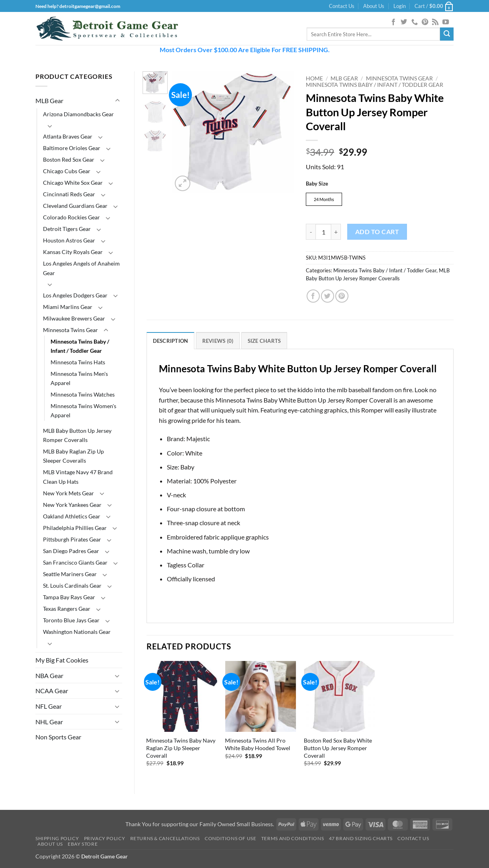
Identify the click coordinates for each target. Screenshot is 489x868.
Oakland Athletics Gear (72, 516)
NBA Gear (49, 675)
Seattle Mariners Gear (70, 574)
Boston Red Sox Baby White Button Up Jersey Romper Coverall (338, 749)
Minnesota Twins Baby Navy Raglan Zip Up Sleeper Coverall (181, 749)
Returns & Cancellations (165, 840)
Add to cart (377, 233)
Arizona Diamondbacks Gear (78, 114)
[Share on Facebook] (313, 297)
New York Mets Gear (68, 493)
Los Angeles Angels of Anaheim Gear (81, 268)
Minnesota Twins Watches (83, 394)
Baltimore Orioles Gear (72, 148)
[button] (400, 6)
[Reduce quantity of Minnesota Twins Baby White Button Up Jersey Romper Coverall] (311, 233)
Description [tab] (171, 342)
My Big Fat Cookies (62, 660)
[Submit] (447, 34)
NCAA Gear (52, 691)
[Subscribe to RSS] (435, 22)
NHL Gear (49, 722)
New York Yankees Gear (72, 505)
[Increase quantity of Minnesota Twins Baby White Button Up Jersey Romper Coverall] (336, 233)
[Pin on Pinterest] (342, 297)
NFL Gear (49, 706)
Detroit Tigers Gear (67, 229)
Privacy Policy (105, 840)
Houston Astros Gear (69, 240)
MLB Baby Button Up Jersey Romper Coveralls (77, 435)
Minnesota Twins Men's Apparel (79, 378)
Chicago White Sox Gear (73, 183)
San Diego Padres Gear (71, 551)
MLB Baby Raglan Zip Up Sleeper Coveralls (73, 456)
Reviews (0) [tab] (218, 342)
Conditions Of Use (230, 840)
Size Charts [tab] (264, 342)
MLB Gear (49, 101)
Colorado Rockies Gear (71, 217)
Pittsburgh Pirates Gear (72, 539)
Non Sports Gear (58, 737)
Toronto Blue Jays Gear (71, 620)
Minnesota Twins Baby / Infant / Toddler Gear (80, 346)
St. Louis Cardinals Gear (72, 586)
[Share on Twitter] (328, 297)
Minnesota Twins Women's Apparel (83, 411)
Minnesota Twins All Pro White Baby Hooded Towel (258, 745)
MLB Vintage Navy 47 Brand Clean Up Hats (78, 477)
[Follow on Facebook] (393, 22)
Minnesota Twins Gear (70, 330)
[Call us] (415, 22)
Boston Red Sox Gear (69, 159)
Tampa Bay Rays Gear (69, 597)
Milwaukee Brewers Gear (74, 318)
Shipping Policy (57, 840)
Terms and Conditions (292, 840)
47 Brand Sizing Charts (361, 840)
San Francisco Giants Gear (75, 562)
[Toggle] (117, 101)
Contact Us (342, 6)
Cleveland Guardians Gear (75, 206)
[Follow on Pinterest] (425, 22)
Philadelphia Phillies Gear (75, 528)
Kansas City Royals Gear (73, 252)
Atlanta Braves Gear (68, 136)
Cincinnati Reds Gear (69, 194)
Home (314, 78)
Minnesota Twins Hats (78, 362)
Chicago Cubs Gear (67, 171)
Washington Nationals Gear (77, 632)
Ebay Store (83, 845)
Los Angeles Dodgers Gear (75, 295)
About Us (374, 6)
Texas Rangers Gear (67, 609)
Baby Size (317, 184)
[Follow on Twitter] (404, 22)
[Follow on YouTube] (446, 22)
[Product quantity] (323, 233)
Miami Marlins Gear (68, 307)
